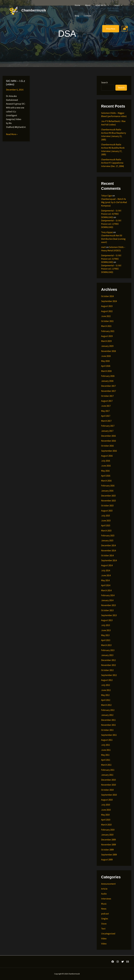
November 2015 (108, 501)
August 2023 (107, 306)
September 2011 (109, 735)
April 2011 (106, 760)
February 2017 (108, 426)
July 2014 (106, 570)
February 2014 (108, 595)
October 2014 (107, 555)
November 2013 (108, 605)
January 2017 (107, 431)
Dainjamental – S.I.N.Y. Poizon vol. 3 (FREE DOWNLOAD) (111, 259)
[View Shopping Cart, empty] (125, 29)
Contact (86, 16)
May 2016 (105, 471)
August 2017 (107, 401)
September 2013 (109, 615)
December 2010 (108, 780)
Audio (104, 894)
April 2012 (106, 700)
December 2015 (108, 496)
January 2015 (107, 541)
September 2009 (109, 855)
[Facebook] (113, 962)
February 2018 (108, 376)
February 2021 (108, 331)
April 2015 (106, 526)
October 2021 (107, 321)
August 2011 (107, 740)
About (87, 5)
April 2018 (106, 366)
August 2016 (107, 456)
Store (104, 924)
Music (104, 904)
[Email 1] (128, 962)
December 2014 (108, 545)
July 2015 (106, 516)
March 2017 (106, 421)
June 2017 (106, 406)
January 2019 (107, 346)
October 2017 (107, 396)
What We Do (100, 5)
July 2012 (106, 685)
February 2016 (108, 486)
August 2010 (107, 800)
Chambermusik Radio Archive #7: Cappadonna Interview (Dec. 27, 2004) (113, 163)
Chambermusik (34, 10)
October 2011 (107, 730)
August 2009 (107, 860)
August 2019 (107, 336)
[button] (106, 5)
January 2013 (107, 655)
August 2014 (107, 565)
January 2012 (107, 715)
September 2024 (109, 301)
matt (104, 247)
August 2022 (107, 311)
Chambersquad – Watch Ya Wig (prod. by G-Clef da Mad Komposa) (114, 202)
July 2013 (106, 625)
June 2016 (106, 466)
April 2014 (106, 585)
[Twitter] (123, 962)
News (104, 909)
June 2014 (106, 575)
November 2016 (108, 441)
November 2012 (108, 665)
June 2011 (106, 750)
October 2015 (107, 506)
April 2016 (106, 476)
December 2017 (108, 386)
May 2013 (105, 635)
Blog (76, 16)
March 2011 (106, 765)
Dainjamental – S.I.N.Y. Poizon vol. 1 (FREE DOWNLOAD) (111, 224)
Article (104, 889)
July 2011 (106, 745)
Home (77, 5)
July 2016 (106, 461)
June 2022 (106, 316)
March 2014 (106, 590)
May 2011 (105, 755)
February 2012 (108, 710)
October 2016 (107, 446)
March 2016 (106, 481)
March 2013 (106, 645)
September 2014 (109, 560)
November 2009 (108, 845)
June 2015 (106, 521)
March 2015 (106, 531)
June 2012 (106, 690)
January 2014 (107, 600)
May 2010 (105, 815)
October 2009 (107, 850)
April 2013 (106, 640)
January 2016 (107, 491)
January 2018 (107, 381)
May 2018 (105, 361)
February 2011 (108, 770)
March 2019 (106, 341)
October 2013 (107, 610)
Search (104, 83)
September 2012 (109, 675)
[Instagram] (118, 962)
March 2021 (106, 326)
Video (104, 939)
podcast (105, 914)
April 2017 (106, 416)
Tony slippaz (107, 232)
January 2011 (107, 775)
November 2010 (108, 785)
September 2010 (109, 795)
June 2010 (106, 810)
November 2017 (108, 391)
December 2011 (108, 720)
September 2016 (109, 451)
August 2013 (107, 620)
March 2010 (106, 825)
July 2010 (106, 805)
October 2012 (107, 670)
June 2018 (106, 356)
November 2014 (108, 551)
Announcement (108, 884)
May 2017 (105, 411)
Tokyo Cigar (107, 196)
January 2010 (107, 835)
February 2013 (108, 650)
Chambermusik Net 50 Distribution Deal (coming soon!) (113, 239)
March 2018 (106, 371)
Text (103, 929)
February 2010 (108, 830)
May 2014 (105, 580)
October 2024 (107, 296)
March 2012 (106, 705)
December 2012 (108, 660)
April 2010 (106, 820)
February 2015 (108, 536)
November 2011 (108, 725)
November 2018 (108, 351)
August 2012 (107, 680)
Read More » (12, 134)
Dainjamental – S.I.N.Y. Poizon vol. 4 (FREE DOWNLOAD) (111, 214)
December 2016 (108, 436)
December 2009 (108, 840)
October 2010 (107, 790)
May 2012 (105, 695)
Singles (105, 919)
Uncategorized (108, 934)
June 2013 (106, 630)
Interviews (106, 899)
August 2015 (107, 511)
